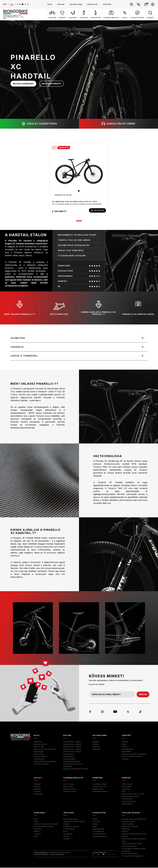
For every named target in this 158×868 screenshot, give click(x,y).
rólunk (61, 4)
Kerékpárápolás (98, 829)
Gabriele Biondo (69, 759)
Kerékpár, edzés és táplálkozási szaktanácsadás (134, 821)
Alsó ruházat (127, 787)
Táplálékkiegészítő (100, 837)
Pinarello (125, 742)
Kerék (36, 819)
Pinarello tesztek (40, 745)
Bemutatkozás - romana (72, 749)
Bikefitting (126, 829)
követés (143, 695)
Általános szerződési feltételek (134, 754)
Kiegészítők (38, 794)
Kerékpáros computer (71, 827)
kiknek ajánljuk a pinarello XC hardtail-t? (99, 308)
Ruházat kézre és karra (131, 797)
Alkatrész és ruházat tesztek (45, 749)
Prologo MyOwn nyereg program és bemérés (134, 850)
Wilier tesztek (39, 747)
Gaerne (125, 747)
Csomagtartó (68, 834)
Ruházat (96, 745)
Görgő (95, 819)
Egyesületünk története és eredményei (73, 765)
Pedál (36, 837)
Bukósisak (126, 789)
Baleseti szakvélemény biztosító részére (134, 835)
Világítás (67, 824)
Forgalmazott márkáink (72, 762)
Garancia (17, 347)
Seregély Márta (69, 757)
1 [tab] (79, 221)
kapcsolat (93, 4)
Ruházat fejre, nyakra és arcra (133, 794)
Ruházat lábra (127, 799)
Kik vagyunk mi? (128, 749)
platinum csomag (70, 789)
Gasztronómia (39, 759)
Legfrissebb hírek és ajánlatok (45, 762)
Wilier (124, 745)
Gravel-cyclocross (100, 787)
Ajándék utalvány (99, 834)
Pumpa (95, 824)
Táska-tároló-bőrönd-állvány (74, 822)
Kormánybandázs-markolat (44, 827)
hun (12, 4)
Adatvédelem (127, 752)
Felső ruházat (127, 784)
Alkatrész (96, 747)
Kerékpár (96, 742)
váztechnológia (59, 308)
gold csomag (68, 787)
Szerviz (125, 832)
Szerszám (96, 822)
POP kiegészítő (98, 832)
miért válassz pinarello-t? (20, 308)
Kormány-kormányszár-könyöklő (46, 824)
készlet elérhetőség (39, 124)
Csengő (66, 837)
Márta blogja (39, 752)
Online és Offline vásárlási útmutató (132, 758)
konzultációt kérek (118, 124)
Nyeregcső (38, 829)
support (107, 4)
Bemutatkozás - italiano (72, 747)
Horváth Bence (69, 754)
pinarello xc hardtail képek (138, 308)
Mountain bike (98, 789)
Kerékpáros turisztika (130, 827)
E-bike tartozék (69, 829)
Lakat (95, 827)
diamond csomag (70, 792)
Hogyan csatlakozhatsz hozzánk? (76, 769)
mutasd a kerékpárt (23, 84)
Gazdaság (38, 742)
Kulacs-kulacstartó (71, 819)
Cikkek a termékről (24, 356)
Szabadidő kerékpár (100, 792)
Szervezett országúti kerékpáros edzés (134, 840)
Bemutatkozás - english (72, 745)
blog (50, 4)
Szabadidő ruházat (129, 802)
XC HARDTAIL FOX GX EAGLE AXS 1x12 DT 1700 (74, 201)
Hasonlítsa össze (63, 195)
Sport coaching (128, 824)
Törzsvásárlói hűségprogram (133, 856)
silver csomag (69, 784)
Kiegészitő (97, 749)
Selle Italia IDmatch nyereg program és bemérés (132, 845)
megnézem (97, 210)
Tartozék (37, 792)
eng (5, 4)
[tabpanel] (79, 179)
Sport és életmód (40, 757)
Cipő (124, 792)
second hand (76, 4)
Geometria (18, 338)
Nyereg (37, 832)
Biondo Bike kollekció (130, 854)
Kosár (65, 832)
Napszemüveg (127, 804)
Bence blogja (39, 754)
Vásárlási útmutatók (41, 764)
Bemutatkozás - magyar (72, 742)
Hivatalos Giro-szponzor (73, 752)
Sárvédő (66, 839)
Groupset (37, 834)
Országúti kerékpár (100, 784)
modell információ (51, 84)
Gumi (36, 822)
